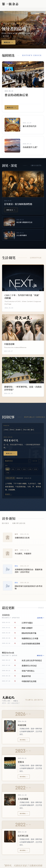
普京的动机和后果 (16, 95)
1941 (13, 469)
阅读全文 (8, 42)
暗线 (32, 430)
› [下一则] (40, 461)
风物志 (12, 430)
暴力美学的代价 (30, 126)
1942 (19, 469)
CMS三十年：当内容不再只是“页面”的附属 (22, 297)
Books (5, 523)
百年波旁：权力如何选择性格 (18, 204)
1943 (24, 469)
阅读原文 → (9, 494)
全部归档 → (40, 618)
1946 (8, 473)
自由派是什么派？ (31, 147)
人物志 (6, 430)
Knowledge (19, 523)
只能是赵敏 (9, 344)
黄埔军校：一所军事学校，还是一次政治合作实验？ (23, 388)
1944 (30, 469)
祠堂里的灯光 (11, 440)
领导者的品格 (14, 29)
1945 (36, 469)
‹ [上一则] (30, 461)
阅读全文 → (11, 210)
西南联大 (19, 430)
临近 (8, 469)
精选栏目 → (40, 655)
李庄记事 (26, 430)
